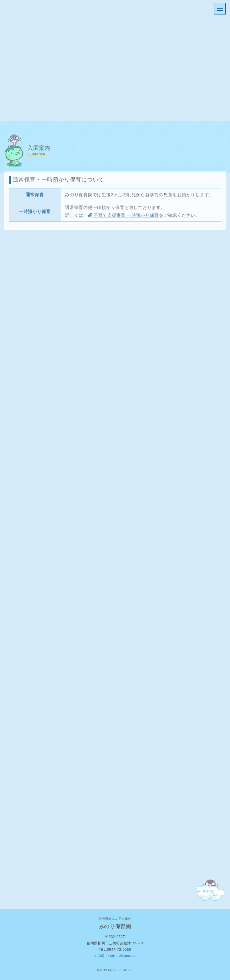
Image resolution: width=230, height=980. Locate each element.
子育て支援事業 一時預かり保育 (123, 216)
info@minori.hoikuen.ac (115, 956)
